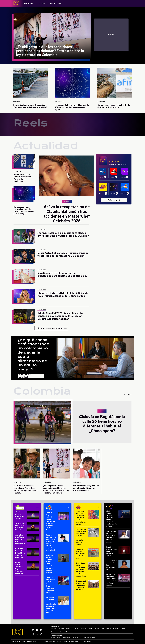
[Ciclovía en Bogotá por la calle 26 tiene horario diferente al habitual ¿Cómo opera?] (43, 422)
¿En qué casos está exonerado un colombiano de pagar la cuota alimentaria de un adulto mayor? (33, 355)
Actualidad (29, 3)
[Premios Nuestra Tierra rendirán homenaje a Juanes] (118, 552)
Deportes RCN (83, 628)
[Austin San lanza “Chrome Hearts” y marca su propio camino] (27, 540)
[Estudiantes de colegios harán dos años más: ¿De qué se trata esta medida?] (86, 463)
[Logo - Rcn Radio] (16, 3)
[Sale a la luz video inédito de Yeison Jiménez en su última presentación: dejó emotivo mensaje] (57, 586)
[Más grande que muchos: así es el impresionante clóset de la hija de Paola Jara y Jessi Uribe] (57, 606)
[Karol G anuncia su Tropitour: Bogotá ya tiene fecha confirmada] (27, 568)
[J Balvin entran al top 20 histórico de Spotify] (27, 516)
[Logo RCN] (18, 632)
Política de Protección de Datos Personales (68, 641)
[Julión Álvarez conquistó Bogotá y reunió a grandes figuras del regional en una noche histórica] (57, 564)
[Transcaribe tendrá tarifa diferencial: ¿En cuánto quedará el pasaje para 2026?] (30, 83)
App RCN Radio (56, 3)
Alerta (91, 628)
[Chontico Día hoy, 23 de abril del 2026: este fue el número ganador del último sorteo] (24, 296)
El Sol (102, 628)
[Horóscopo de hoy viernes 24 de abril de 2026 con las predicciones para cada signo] (72, 83)
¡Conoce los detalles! (31, 376)
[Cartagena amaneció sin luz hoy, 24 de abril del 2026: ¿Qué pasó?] (115, 83)
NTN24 (61, 632)
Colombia (42, 3)
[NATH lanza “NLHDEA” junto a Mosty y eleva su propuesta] (27, 554)
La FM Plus (116, 628)
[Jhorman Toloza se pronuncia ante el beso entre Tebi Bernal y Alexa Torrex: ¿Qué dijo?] (24, 236)
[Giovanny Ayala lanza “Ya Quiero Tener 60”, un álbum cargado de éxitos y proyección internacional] (57, 543)
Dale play (114, 200)
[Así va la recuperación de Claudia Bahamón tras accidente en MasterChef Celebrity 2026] (67, 176)
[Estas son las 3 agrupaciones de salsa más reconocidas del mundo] (88, 586)
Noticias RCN (69, 628)
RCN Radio (61, 628)
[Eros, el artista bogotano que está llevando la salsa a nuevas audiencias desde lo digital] (88, 537)
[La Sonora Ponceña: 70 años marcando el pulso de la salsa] (88, 554)
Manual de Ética (66, 638)
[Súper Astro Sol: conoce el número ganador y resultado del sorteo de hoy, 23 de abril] (24, 256)
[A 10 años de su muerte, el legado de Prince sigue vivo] (118, 566)
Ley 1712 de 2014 (77, 638)
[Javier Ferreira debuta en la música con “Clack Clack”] (27, 527)
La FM (76, 628)
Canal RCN (54, 628)
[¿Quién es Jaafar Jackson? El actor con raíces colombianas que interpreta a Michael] (118, 519)
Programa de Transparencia (90, 638)
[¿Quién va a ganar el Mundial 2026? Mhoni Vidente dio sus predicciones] (24, 161)
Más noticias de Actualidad (51, 328)
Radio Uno (108, 628)
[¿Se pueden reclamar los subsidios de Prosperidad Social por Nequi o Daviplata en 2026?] (27, 463)
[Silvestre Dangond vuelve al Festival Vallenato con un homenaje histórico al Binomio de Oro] (57, 522)
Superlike (123, 628)
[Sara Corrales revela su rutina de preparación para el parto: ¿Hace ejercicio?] (24, 276)
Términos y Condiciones (49, 641)
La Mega (97, 628)
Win (66, 632)
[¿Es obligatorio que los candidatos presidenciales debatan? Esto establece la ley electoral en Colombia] (52, 36)
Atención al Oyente (56, 638)
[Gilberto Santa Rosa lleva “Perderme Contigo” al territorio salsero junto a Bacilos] (88, 518)
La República (54, 632)
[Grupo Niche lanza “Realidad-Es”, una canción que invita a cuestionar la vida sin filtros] (88, 570)
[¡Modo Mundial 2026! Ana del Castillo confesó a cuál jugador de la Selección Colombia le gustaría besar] (24, 316)
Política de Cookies (86, 641)
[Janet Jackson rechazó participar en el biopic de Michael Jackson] (118, 537)
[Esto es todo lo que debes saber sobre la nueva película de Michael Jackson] (118, 580)
